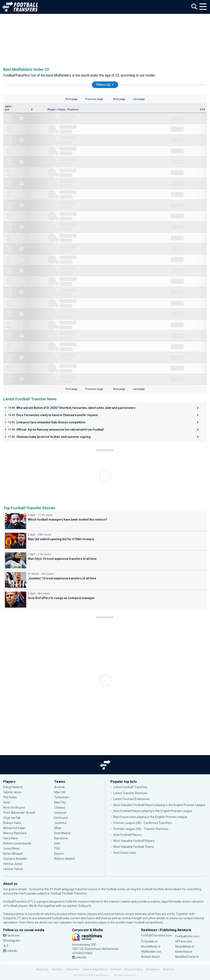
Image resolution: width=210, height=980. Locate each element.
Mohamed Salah (14, 828)
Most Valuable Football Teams (134, 847)
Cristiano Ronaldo (15, 859)
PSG (57, 848)
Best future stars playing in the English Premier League (150, 817)
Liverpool (60, 813)
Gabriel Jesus (12, 792)
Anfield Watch (151, 957)
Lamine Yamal (13, 869)
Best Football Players (127, 835)
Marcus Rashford (15, 833)
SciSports (85, 906)
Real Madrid (62, 833)
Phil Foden (10, 797)
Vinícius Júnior (13, 864)
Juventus (60, 823)
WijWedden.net (151, 952)
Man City (60, 802)
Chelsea (60, 808)
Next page (119, 99)
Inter (57, 843)
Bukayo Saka (12, 823)
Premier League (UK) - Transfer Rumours (141, 829)
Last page (139, 99)
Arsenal (59, 787)
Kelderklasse (184, 952)
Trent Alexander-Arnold (19, 813)
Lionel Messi (12, 848)
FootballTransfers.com (156, 935)
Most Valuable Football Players (134, 841)
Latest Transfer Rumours (130, 793)
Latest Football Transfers (130, 787)
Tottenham (62, 797)
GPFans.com (184, 941)
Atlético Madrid (64, 859)
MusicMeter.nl (185, 947)
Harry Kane (11, 838)
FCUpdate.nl (149, 941)
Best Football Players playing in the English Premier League (153, 811)
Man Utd (60, 792)
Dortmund (61, 818)
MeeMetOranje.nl (187, 957)
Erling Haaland (13, 787)
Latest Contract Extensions (132, 799)
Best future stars (125, 853)
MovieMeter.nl (151, 947)
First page (72, 99)
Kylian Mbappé (13, 854)
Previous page (94, 99)
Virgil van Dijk (12, 818)
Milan (58, 828)
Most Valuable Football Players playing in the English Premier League (159, 805)
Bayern (59, 854)
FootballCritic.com (187, 936)
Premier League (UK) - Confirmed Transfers (143, 823)
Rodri (7, 802)
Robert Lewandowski (17, 843)
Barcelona (61, 838)
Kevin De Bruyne (14, 808)
